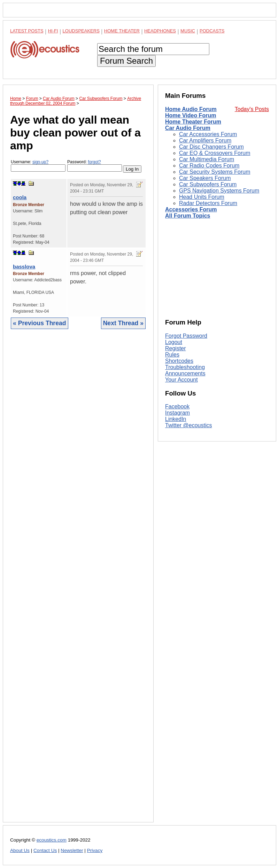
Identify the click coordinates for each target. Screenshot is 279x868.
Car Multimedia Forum (207, 159)
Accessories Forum (191, 209)
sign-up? (40, 162)
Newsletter (72, 850)
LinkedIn (176, 419)
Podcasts (212, 31)
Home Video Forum (191, 115)
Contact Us (45, 850)
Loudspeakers (81, 31)
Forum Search (126, 61)
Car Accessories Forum (208, 134)
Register (176, 348)
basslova (24, 267)
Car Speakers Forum (205, 178)
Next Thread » (123, 323)
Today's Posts (252, 109)
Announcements (185, 373)
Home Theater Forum (193, 122)
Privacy (95, 850)
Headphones (160, 31)
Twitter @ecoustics (189, 425)
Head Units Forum (202, 197)
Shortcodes (179, 361)
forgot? (94, 162)
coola (20, 197)
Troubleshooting (185, 367)
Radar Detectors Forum (208, 203)
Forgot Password (186, 336)
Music (188, 31)
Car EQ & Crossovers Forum (215, 153)
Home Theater (122, 31)
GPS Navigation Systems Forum (219, 191)
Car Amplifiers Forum (205, 140)
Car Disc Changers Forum (211, 147)
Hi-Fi (53, 31)
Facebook (177, 406)
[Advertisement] (78, 581)
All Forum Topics (188, 216)
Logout (174, 342)
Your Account (181, 380)
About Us (20, 850)
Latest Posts (27, 31)
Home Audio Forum (191, 109)
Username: (38, 166)
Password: (95, 166)
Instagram (177, 413)
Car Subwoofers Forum (208, 184)
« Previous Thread (40, 323)
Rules (172, 355)
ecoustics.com (52, 840)
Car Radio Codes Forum (209, 166)
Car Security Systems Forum (215, 172)
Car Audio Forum (188, 128)
